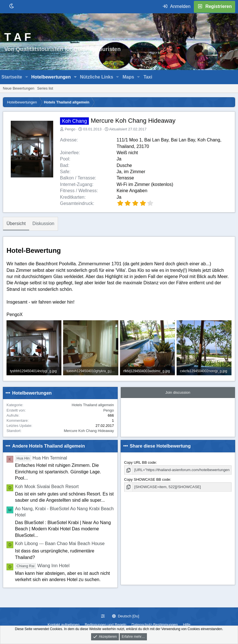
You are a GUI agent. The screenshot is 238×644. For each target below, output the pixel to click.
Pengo (70, 129)
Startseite (12, 77)
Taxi (148, 77)
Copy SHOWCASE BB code (147, 479)
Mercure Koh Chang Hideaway (89, 431)
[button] (27, 77)
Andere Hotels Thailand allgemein (49, 446)
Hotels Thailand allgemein (93, 405)
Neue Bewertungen (19, 88)
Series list (45, 88)
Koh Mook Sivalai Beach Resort (47, 487)
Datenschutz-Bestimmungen (155, 625)
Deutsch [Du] (126, 616)
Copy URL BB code (140, 462)
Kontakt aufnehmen (64, 625)
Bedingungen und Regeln (106, 625)
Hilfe (187, 625)
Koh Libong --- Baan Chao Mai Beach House (60, 544)
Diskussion (43, 224)
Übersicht (16, 224)
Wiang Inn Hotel (42, 566)
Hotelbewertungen (51, 77)
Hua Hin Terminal (41, 458)
